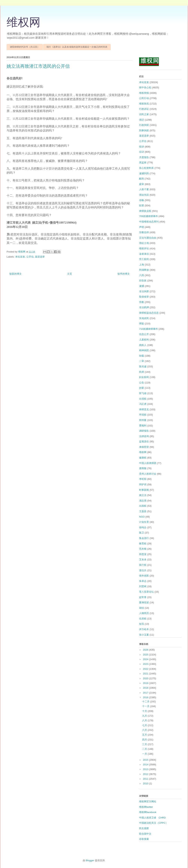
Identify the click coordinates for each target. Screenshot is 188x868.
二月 (145, 749)
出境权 (143, 399)
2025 (146, 655)
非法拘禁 (144, 291)
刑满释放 (144, 270)
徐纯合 (143, 527)
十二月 (146, 702)
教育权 (143, 544)
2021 (146, 674)
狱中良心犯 (145, 88)
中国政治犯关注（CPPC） (154, 823)
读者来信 (144, 254)
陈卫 (142, 533)
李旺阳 (143, 479)
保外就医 (144, 576)
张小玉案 (144, 635)
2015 (146, 760)
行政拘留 (144, 125)
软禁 (142, 206)
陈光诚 (143, 366)
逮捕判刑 (144, 173)
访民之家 (144, 114)
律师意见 (144, 409)
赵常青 (143, 597)
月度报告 (144, 157)
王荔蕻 (143, 511)
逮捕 (142, 286)
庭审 (142, 184)
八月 (145, 720)
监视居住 (144, 442)
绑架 (142, 324)
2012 (146, 774)
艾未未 (143, 560)
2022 (146, 669)
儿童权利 (144, 340)
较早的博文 (124, 274)
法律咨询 (144, 436)
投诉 (142, 147)
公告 (142, 383)
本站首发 (20, 257)
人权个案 (144, 189)
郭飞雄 (143, 393)
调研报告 (144, 431)
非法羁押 (144, 307)
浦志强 (143, 501)
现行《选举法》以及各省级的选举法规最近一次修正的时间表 (77, 47)
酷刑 (142, 179)
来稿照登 (144, 447)
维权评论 (144, 248)
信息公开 (144, 334)
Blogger (90, 860)
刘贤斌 (143, 586)
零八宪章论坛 (146, 592)
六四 (142, 275)
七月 (145, 725)
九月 (145, 716)
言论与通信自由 (148, 238)
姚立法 (143, 495)
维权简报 (144, 93)
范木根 (143, 549)
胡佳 (142, 608)
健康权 (143, 458)
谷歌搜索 (144, 839)
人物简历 (144, 613)
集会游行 (144, 538)
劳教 (142, 302)
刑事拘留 (144, 130)
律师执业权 (145, 211)
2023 (146, 664)
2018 (146, 688)
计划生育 (144, 522)
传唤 (142, 200)
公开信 (30, 257)
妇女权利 (144, 377)
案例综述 (144, 602)
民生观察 (144, 828)
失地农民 (144, 318)
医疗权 (143, 565)
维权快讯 (144, 104)
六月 (145, 730)
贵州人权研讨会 (148, 474)
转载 (142, 356)
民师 (142, 372)
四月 (145, 740)
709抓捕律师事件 (149, 216)
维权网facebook (148, 812)
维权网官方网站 (148, 801)
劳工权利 (144, 259)
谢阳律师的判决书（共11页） (25, 47)
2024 (146, 659)
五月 (145, 735)
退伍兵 (143, 570)
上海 (142, 265)
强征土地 (144, 243)
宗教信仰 (144, 232)
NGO (142, 517)
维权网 (23, 22)
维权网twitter (146, 807)
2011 (146, 779)
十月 (145, 711)
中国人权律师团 (148, 463)
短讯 (142, 624)
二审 (142, 361)
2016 (146, 697)
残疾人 (143, 345)
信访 (142, 152)
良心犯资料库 (146, 168)
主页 (70, 274)
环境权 (143, 415)
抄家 (142, 388)
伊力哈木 (144, 629)
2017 (146, 693)
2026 (146, 650)
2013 (146, 769)
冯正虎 (143, 404)
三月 (145, 744)
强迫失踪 (144, 195)
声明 (142, 227)
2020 (146, 678)
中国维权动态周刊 (149, 222)
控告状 (143, 281)
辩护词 (143, 484)
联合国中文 (145, 834)
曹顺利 (143, 426)
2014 (146, 765)
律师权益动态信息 (149, 313)
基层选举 (40, 257)
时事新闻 (144, 490)
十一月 (146, 706)
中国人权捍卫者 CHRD (152, 818)
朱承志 (143, 581)
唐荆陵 (143, 468)
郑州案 (143, 420)
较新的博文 (16, 274)
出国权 (143, 506)
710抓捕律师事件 (149, 329)
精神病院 (144, 350)
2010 (146, 783)
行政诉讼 (144, 109)
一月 (145, 754)
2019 (146, 683)
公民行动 (144, 98)
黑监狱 (143, 163)
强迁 (142, 120)
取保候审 (144, 297)
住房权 (143, 619)
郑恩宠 (143, 554)
